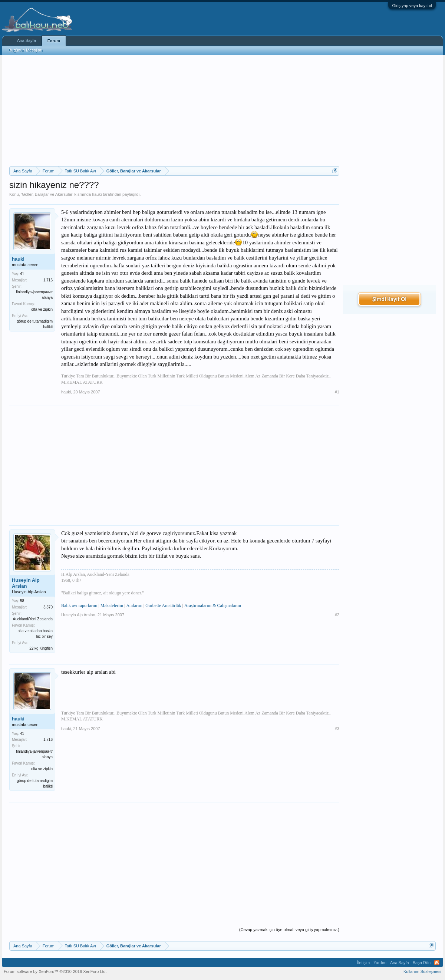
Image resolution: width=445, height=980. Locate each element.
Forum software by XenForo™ (55, 971)
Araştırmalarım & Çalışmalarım (213, 606)
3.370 (48, 607)
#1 (337, 392)
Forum (54, 41)
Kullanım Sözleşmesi (422, 971)
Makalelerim (112, 606)
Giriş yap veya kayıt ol (412, 6)
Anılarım (134, 606)
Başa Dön (422, 963)
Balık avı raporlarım (79, 606)
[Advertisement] (174, 110)
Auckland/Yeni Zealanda (33, 619)
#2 (337, 615)
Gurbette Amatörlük (163, 606)
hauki (97, 194)
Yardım (380, 963)
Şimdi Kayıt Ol (389, 299)
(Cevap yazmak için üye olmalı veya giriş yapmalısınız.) (289, 930)
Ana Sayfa (27, 40)
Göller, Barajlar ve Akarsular (47, 194)
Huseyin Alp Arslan (26, 583)
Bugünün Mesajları (26, 50)
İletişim (363, 963)
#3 (337, 729)
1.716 (48, 280)
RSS (437, 963)
